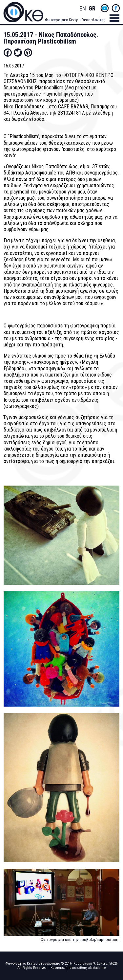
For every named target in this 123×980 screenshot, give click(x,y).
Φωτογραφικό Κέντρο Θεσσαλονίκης (75, 20)
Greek (92, 9)
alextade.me (97, 968)
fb (116, 8)
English (83, 9)
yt (105, 8)
